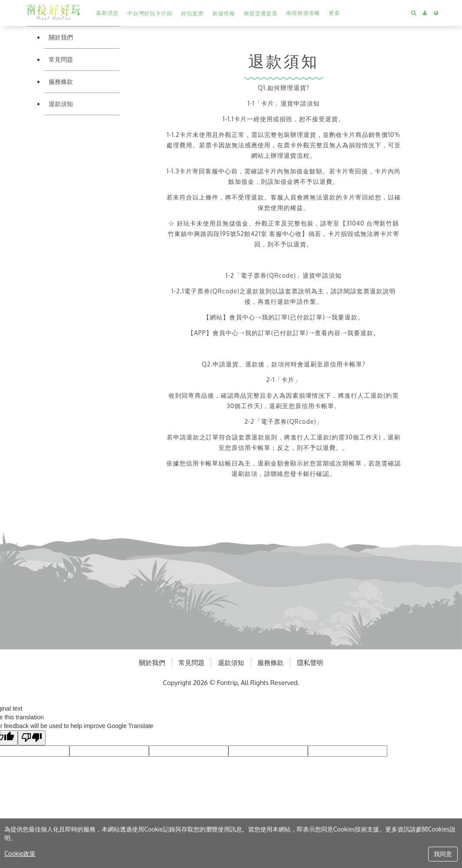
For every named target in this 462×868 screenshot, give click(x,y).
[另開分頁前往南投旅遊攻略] (303, 13)
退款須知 (61, 104)
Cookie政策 (20, 853)
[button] (150, 13)
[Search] (414, 13)
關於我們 (61, 37)
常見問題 (61, 59)
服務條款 (61, 81)
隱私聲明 (310, 663)
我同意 (443, 854)
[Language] (436, 13)
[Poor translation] (32, 738)
